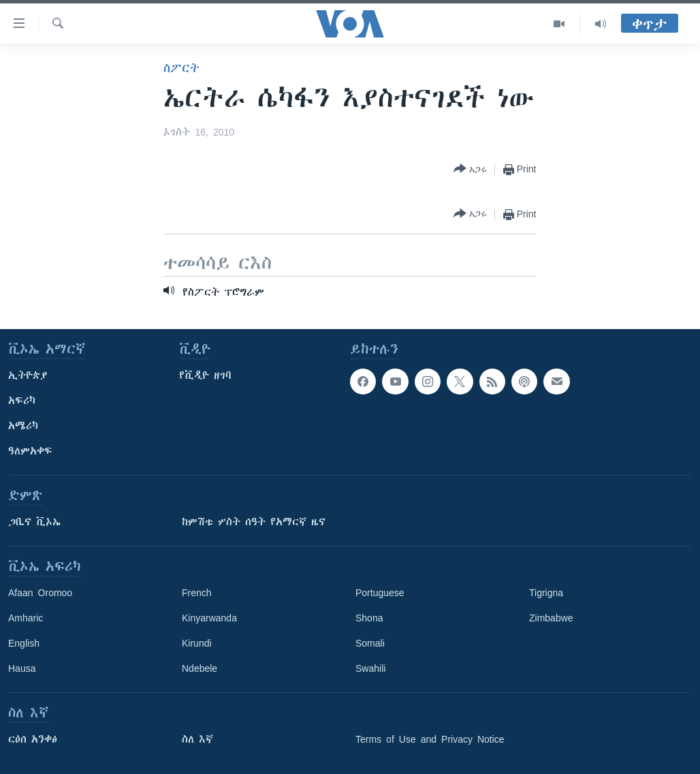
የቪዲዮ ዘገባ (205, 375)
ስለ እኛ (197, 739)
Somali (370, 643)
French (197, 593)
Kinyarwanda (209, 618)
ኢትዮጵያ (28, 375)
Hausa (22, 668)
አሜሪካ (23, 426)
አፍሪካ (22, 401)
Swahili (370, 668)
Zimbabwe (551, 618)
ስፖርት (181, 68)
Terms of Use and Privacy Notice (430, 739)
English (24, 643)
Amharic (26, 618)
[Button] (470, 169)
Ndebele (200, 668)
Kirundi (197, 643)
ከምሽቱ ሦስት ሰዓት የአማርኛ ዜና (254, 522)
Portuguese (380, 593)
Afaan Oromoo (40, 593)
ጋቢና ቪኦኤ (34, 522)
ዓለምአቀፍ (30, 451)
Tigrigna (546, 593)
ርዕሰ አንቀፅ (33, 739)
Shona (369, 618)
